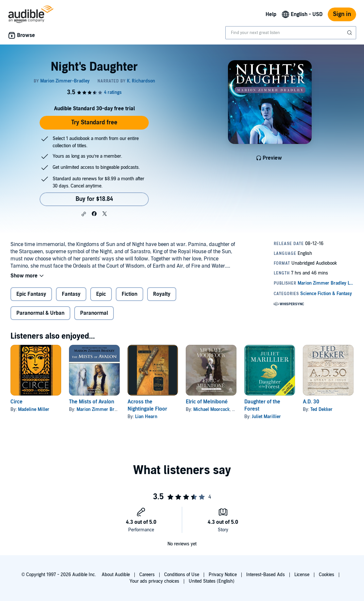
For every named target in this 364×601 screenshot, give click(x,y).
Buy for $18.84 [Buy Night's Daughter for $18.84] (94, 199)
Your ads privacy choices (154, 581)
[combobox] (291, 33)
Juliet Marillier (266, 417)
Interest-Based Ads (266, 575)
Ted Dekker (321, 409)
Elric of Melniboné (207, 402)
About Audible (116, 575)
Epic (101, 294)
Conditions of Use (182, 575)
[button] (84, 214)
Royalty (162, 294)
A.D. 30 (311, 402)
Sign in (342, 14)
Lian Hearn (146, 417)
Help (271, 14)
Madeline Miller (34, 409)
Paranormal (94, 313)
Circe (17, 402)
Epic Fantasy (31, 294)
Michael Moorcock (211, 409)
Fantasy (71, 294)
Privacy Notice (223, 575)
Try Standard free (94, 123)
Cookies (327, 575)
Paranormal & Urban (40, 313)
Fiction (130, 294)
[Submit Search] (350, 33)
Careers (147, 575)
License (302, 575)
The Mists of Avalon (92, 402)
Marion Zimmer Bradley (101, 409)
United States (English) (212, 581)
